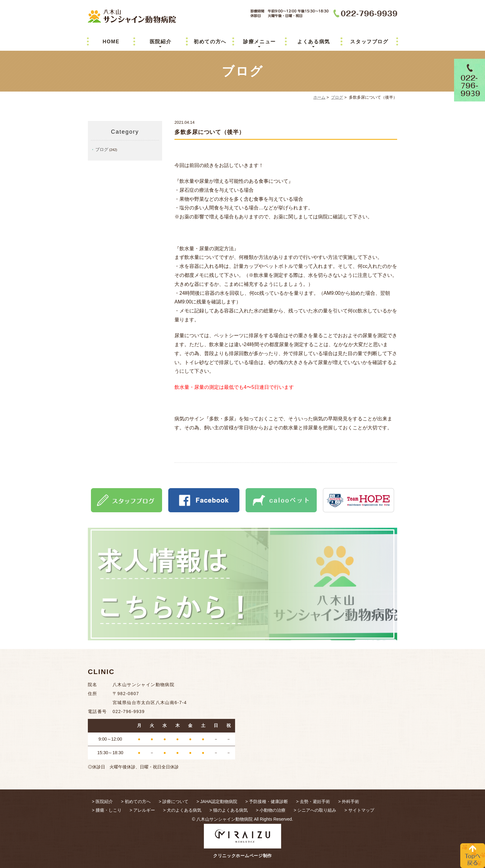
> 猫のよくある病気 (229, 810)
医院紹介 (161, 42)
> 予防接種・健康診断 (267, 801)
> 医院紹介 (102, 801)
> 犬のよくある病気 (182, 810)
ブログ (337, 97)
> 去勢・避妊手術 (313, 801)
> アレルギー (142, 810)
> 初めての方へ (136, 801)
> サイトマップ (359, 810)
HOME (111, 42)
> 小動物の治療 (271, 810)
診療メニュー (260, 42)
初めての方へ (210, 42)
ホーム (319, 97)
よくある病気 (314, 42)
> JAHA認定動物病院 (217, 801)
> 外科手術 (349, 801)
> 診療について (174, 801)
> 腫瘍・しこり (107, 810)
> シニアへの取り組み (315, 810)
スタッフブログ (369, 42)
